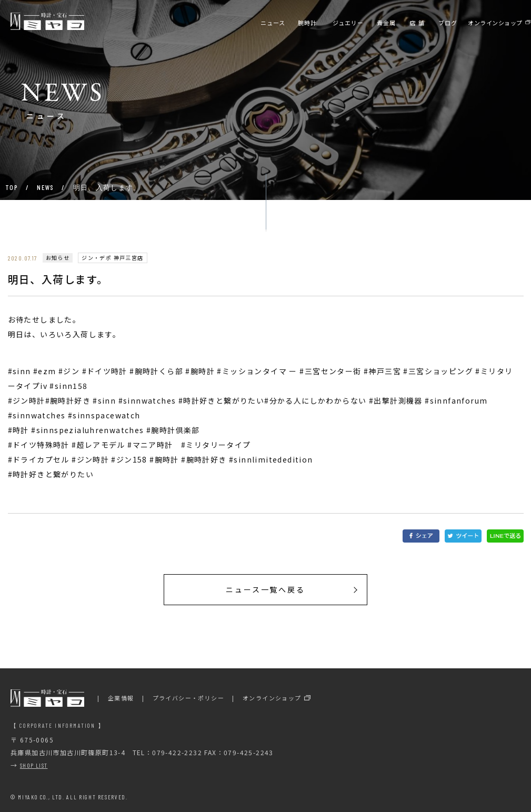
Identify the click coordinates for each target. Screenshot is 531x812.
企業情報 (121, 698)
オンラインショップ (272, 698)
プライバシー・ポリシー (188, 698)
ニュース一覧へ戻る (265, 589)
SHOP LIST (34, 765)
